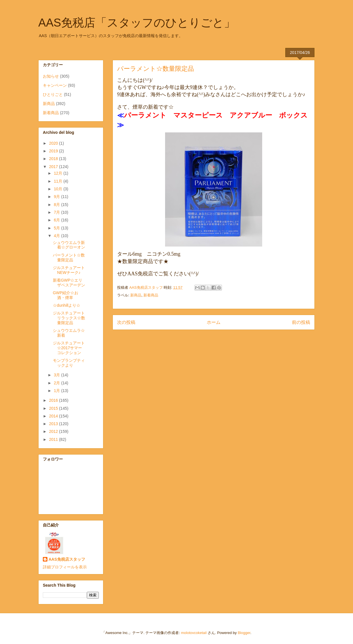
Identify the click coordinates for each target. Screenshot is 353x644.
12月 (58, 173)
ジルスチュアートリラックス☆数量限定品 (69, 318)
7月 (57, 212)
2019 (54, 151)
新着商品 (151, 295)
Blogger (244, 633)
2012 (54, 431)
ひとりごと (53, 94)
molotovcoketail (194, 633)
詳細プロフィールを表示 (65, 567)
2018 (54, 159)
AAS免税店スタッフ (67, 559)
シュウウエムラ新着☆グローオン (69, 245)
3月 (57, 375)
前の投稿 (301, 322)
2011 (54, 439)
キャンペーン (55, 85)
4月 (57, 236)
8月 (57, 205)
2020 (54, 143)
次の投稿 (126, 322)
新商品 (136, 295)
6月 (57, 220)
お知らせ (51, 76)
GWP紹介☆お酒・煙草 (66, 295)
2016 (54, 400)
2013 (54, 424)
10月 (58, 189)
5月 (57, 228)
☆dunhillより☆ (67, 305)
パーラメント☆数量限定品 (69, 258)
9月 (57, 197)
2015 (54, 408)
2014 (54, 416)
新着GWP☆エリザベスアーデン (69, 283)
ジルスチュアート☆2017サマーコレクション (69, 348)
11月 (58, 181)
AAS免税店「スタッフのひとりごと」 (137, 23)
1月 (57, 391)
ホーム (214, 322)
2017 (54, 167)
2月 (57, 383)
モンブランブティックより (69, 363)
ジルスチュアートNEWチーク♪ (69, 270)
